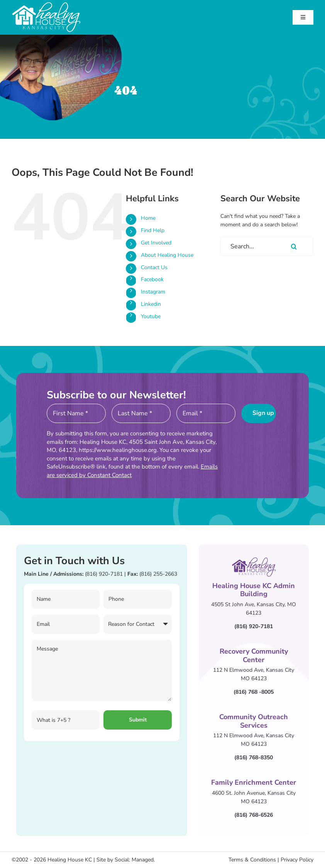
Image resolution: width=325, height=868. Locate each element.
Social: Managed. (135, 860)
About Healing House (167, 255)
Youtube (151, 316)
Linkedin (151, 304)
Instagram (153, 292)
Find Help (153, 230)
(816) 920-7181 (104, 574)
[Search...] (267, 246)
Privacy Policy (297, 860)
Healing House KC (70, 860)
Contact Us (154, 267)
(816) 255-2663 (158, 574)
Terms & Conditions (252, 860)
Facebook (152, 279)
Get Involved (156, 243)
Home (148, 218)
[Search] (294, 246)
